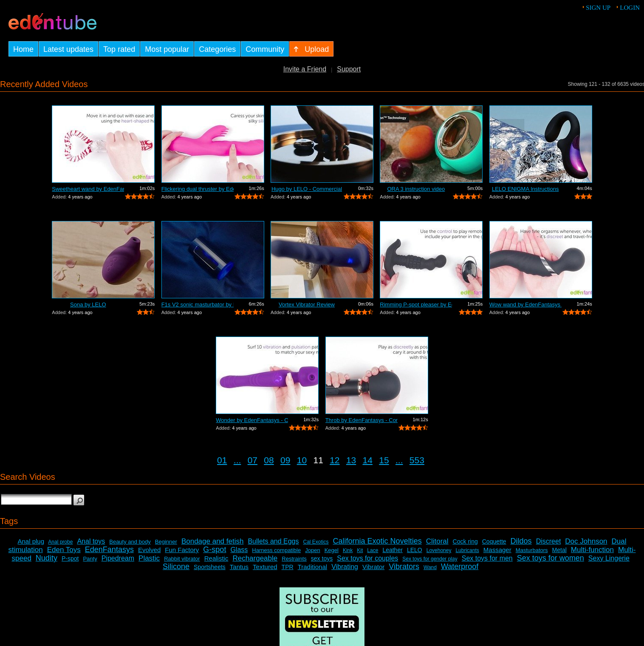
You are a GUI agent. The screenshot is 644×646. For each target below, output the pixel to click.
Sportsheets (210, 567)
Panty (90, 559)
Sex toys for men (487, 558)
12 (335, 460)
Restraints (294, 559)
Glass (239, 550)
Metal (559, 550)
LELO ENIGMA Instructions (525, 189)
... (237, 460)
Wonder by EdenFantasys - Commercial (252, 420)
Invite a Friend (305, 69)
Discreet (549, 541)
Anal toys (91, 541)
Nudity (47, 558)
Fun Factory (182, 550)
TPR (288, 567)
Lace (373, 550)
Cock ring (465, 541)
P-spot (70, 558)
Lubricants (467, 550)
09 (285, 460)
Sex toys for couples (367, 558)
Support (349, 69)
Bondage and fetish (213, 541)
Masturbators (532, 550)
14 (368, 460)
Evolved (149, 550)
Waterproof (460, 567)
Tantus (239, 567)
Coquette (494, 541)
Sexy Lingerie (609, 558)
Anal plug (31, 541)
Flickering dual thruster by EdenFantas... (198, 189)
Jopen (312, 550)
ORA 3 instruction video (416, 189)
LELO (415, 550)
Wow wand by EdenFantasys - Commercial (525, 305)
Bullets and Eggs (273, 541)
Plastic (149, 558)
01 (222, 460)
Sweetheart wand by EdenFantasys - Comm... (88, 189)
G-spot (215, 550)
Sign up (598, 8)
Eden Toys (64, 550)
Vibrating (345, 567)
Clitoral (437, 541)
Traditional (312, 567)
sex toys (322, 558)
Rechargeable (255, 558)
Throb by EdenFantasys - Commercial (362, 420)
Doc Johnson (586, 541)
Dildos (521, 541)
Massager (497, 550)
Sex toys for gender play (430, 559)
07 (253, 460)
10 (302, 460)
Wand (430, 567)
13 (351, 460)
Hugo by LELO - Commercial (307, 189)
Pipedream (118, 558)
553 (417, 460)
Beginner (166, 542)
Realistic (216, 558)
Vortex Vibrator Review (307, 305)
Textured (265, 567)
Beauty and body (130, 542)
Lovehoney (439, 550)
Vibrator (373, 567)
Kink (348, 550)
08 (269, 460)
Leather (392, 550)
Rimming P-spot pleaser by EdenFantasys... (416, 305)
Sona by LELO (88, 305)
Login (630, 8)
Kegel (332, 550)
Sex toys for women (551, 558)
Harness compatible (276, 550)
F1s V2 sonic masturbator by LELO (198, 305)
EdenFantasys (109, 550)
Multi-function (592, 550)
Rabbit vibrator (182, 559)
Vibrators (404, 567)
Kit (360, 550)
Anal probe (60, 542)
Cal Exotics (316, 542)
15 (384, 460)
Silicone (176, 567)
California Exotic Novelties (377, 541)
